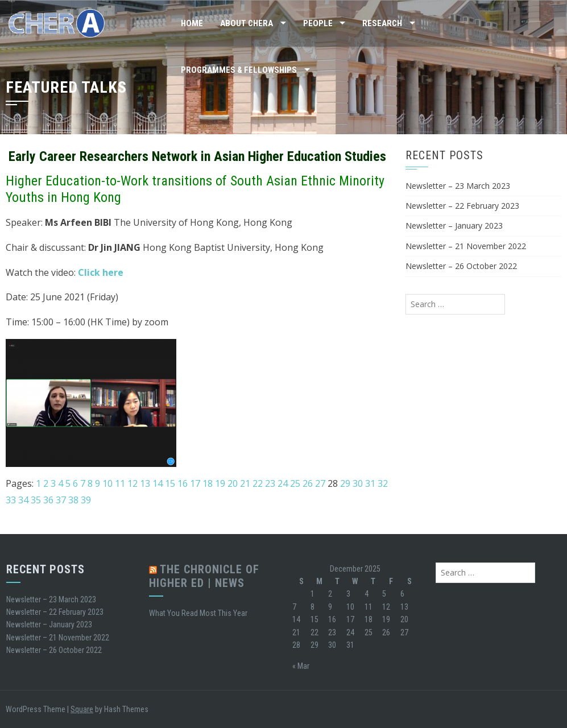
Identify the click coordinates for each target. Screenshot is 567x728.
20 (233, 483)
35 (36, 500)
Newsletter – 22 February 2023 (462, 206)
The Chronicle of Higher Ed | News (204, 576)
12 (133, 483)
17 (195, 483)
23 (270, 483)
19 (220, 483)
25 (295, 483)
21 (245, 483)
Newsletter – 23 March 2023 (458, 186)
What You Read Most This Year (198, 613)
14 (158, 483)
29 (345, 483)
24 (283, 483)
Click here (101, 272)
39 (86, 500)
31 (370, 483)
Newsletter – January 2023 (454, 226)
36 (48, 500)
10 (107, 483)
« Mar (301, 666)
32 (383, 483)
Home (192, 23)
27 (320, 483)
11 (120, 483)
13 (145, 483)
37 (61, 500)
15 (170, 483)
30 (358, 483)
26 (308, 483)
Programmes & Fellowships (239, 70)
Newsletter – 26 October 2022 (461, 266)
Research (382, 23)
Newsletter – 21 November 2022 (466, 246)
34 (23, 500)
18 (208, 483)
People (318, 23)
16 (183, 483)
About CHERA (247, 23)
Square (82, 709)
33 (11, 500)
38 (73, 500)
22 (258, 483)
